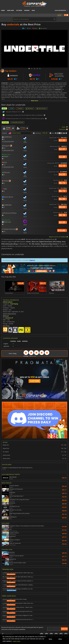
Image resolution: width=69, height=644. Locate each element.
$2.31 (63, 149)
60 (3, 183)
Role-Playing (14, 304)
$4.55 (63, 174)
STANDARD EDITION (17, 122)
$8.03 (63, 207)
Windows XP (9, 318)
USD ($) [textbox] (45, 133)
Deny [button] (50, 639)
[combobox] (20, 133)
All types (5, 122)
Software (19, 10)
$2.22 (63, 140)
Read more (35, 101)
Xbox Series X (41, 108)
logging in (32, 260)
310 (4, 165)
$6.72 (63, 183)
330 (4, 148)
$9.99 (63, 222)
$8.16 (63, 215)
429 (4, 231)
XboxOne (30, 108)
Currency (38, 133)
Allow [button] (60, 639)
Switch (20, 108)
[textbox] (15, 133)
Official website (8, 302)
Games (3, 10)
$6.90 (63, 199)
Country (4, 133)
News (33, 10)
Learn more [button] (16, 641)
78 (3, 175)
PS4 (11, 108)
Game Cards (11, 10)
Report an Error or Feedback (58, 237)
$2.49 (63, 157)
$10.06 (62, 230)
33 (3, 139)
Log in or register (60, 10)
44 (3, 191)
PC (4, 108)
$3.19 (63, 166)
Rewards (27, 10)
